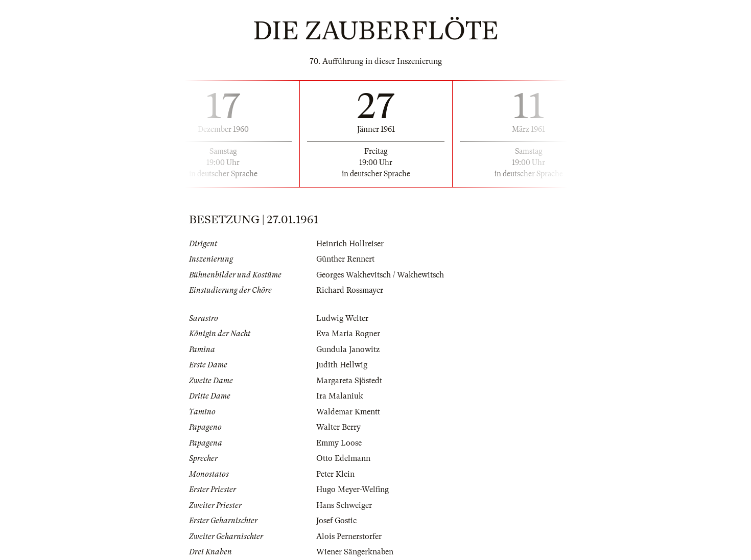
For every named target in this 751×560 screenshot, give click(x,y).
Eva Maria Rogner (348, 334)
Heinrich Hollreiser (350, 244)
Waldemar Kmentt (348, 412)
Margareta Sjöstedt (349, 381)
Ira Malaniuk (340, 396)
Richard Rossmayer (350, 290)
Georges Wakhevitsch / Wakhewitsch (380, 275)
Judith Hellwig (342, 365)
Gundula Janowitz (348, 349)
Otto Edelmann (343, 458)
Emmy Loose (339, 443)
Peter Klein (335, 474)
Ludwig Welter (342, 318)
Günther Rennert (345, 259)
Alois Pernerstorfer (349, 536)
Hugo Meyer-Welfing (353, 489)
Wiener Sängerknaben (355, 552)
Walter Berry (338, 427)
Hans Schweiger (344, 505)
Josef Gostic (336, 521)
